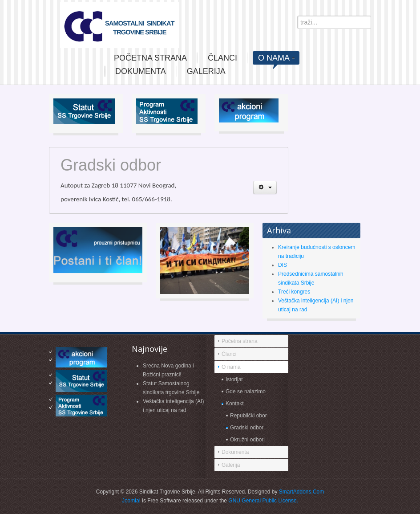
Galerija (231, 465)
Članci (229, 354)
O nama (231, 367)
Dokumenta (235, 452)
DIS (283, 265)
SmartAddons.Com (301, 492)
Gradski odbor (247, 428)
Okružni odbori (247, 440)
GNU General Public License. (263, 501)
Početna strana (240, 341)
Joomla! (131, 501)
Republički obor (248, 416)
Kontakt (235, 404)
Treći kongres (294, 292)
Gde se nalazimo (246, 392)
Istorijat (234, 379)
